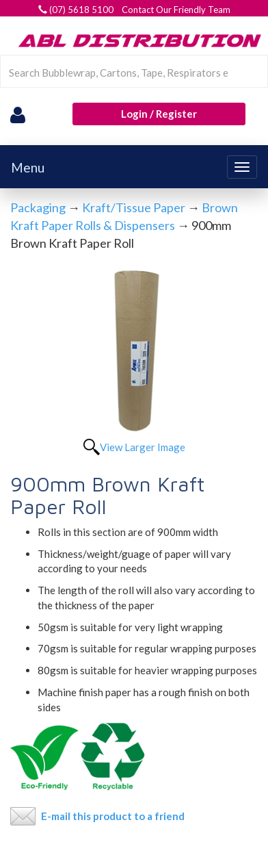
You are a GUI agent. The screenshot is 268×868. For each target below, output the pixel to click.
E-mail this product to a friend (113, 816)
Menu (28, 167)
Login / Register (159, 114)
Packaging (38, 207)
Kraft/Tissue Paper (134, 207)
